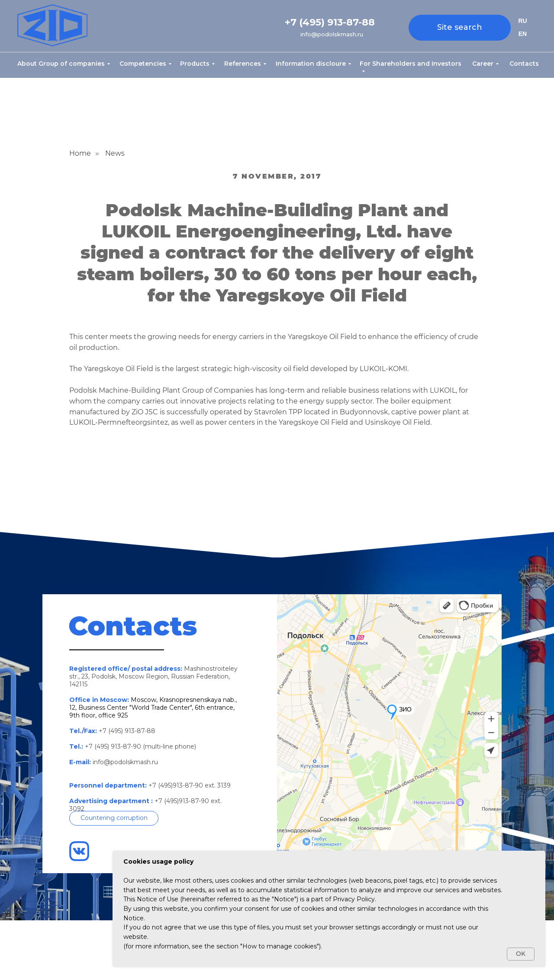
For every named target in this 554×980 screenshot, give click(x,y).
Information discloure (311, 64)
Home (80, 153)
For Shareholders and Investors (411, 64)
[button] (114, 818)
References (243, 64)
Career (483, 64)
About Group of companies (61, 64)
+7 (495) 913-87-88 (330, 22)
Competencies (143, 64)
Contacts (524, 64)
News (115, 153)
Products (195, 64)
